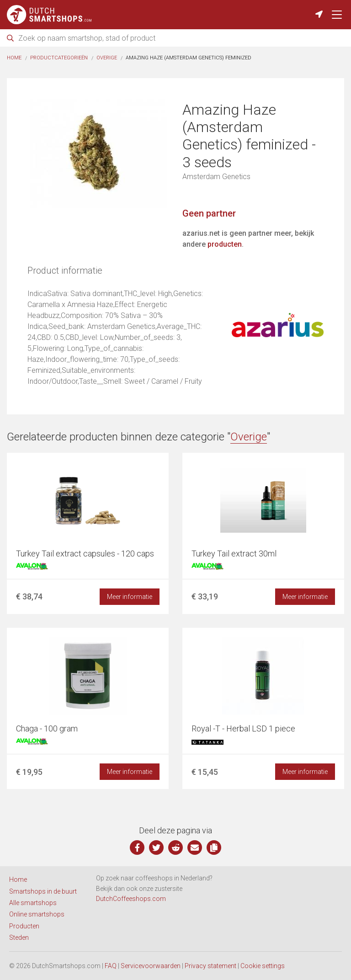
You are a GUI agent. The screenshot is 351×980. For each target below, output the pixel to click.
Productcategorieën (59, 58)
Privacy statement (210, 966)
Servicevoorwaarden (151, 966)
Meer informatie (130, 597)
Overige (107, 58)
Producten (24, 926)
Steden (19, 938)
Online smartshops (37, 914)
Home (14, 58)
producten (225, 244)
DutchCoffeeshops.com (131, 899)
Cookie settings (263, 966)
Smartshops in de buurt (43, 891)
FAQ (111, 966)
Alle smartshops (33, 903)
